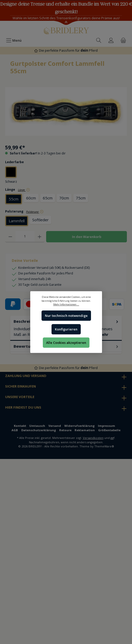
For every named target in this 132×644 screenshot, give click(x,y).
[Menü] (14, 40)
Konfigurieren (66, 329)
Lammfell (17, 221)
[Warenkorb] (123, 40)
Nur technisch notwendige (66, 316)
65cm (48, 198)
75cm (81, 198)
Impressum (106, 426)
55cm (14, 199)
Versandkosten (93, 438)
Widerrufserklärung (79, 426)
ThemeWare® (104, 446)
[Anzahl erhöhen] (40, 237)
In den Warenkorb (87, 237)
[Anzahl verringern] (10, 237)
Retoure (65, 430)
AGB (15, 430)
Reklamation (85, 430)
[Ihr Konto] (111, 40)
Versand (55, 426)
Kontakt (20, 426)
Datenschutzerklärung (39, 430)
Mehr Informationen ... (66, 304)
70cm (64, 198)
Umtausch (37, 426)
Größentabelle (109, 430)
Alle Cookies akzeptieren (66, 343)
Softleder (40, 220)
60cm (31, 198)
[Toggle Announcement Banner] (66, 23)
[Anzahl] (25, 237)
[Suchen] (99, 40)
